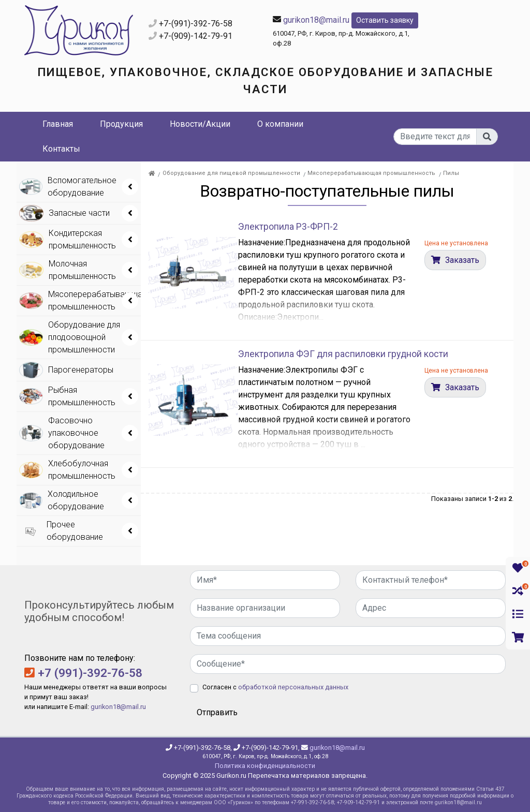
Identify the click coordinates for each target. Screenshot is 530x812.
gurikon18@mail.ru (316, 19)
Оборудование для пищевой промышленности (231, 173)
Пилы (451, 173)
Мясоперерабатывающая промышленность (371, 173)
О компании (280, 124)
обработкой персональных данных (293, 687)
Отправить (217, 712)
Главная (58, 124)
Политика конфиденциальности (265, 766)
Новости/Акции (200, 124)
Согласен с (275, 687)
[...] (435, 137)
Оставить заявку (385, 20)
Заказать (461, 260)
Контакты (61, 149)
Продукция (121, 124)
